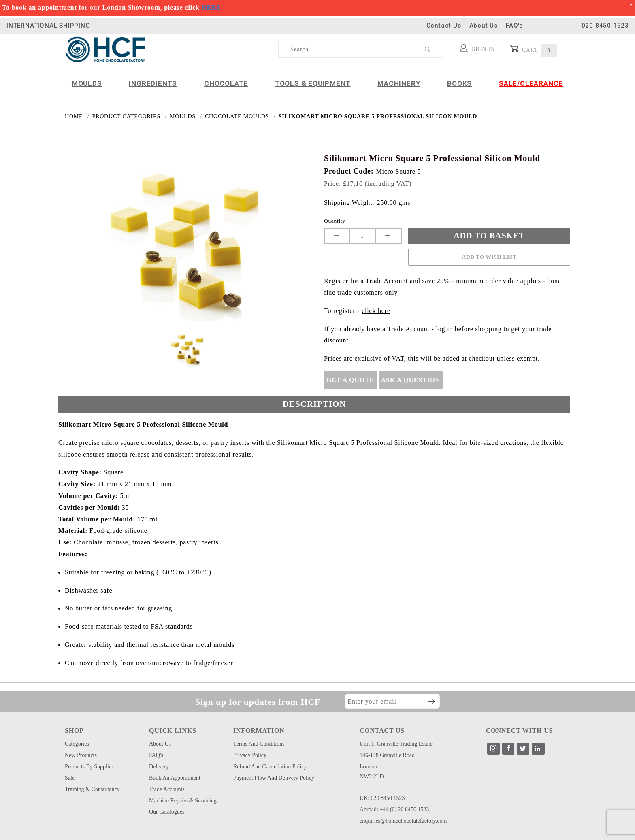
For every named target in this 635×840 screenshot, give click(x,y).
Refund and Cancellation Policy (270, 767)
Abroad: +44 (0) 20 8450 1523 (394, 809)
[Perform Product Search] (428, 49)
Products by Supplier (89, 767)
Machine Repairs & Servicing (183, 801)
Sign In (477, 48)
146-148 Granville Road (387, 755)
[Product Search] (346, 49)
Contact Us (444, 26)
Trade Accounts (167, 789)
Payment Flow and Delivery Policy (274, 778)
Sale (70, 778)
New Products (81, 755)
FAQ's (514, 26)
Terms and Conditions (259, 744)
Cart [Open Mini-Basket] (533, 49)
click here (376, 311)
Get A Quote (350, 380)
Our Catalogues (167, 812)
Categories (77, 744)
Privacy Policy (250, 755)
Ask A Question (411, 380)
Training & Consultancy (92, 789)
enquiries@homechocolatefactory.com (403, 821)
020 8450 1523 (605, 26)
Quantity (335, 221)
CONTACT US (382, 730)
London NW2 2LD (372, 772)
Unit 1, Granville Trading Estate (396, 744)
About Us (484, 26)
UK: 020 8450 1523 (382, 798)
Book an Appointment (175, 778)
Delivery (159, 767)
